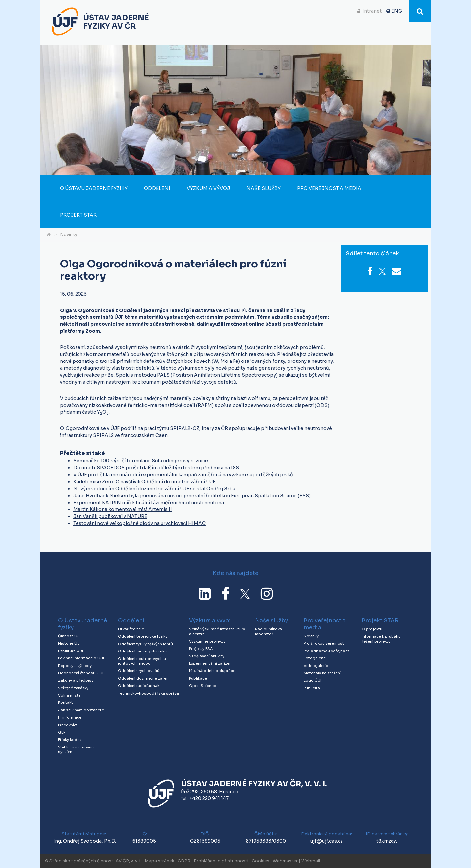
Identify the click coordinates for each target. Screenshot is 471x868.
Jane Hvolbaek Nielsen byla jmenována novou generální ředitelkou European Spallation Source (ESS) (192, 496)
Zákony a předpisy (76, 680)
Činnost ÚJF (70, 636)
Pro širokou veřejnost (324, 643)
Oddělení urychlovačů (139, 671)
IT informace (70, 717)
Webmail (311, 861)
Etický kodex (70, 740)
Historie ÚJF (70, 643)
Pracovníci (68, 725)
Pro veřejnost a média (329, 188)
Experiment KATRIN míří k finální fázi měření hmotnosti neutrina (149, 503)
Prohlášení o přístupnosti (221, 861)
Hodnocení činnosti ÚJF (81, 673)
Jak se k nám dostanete (81, 710)
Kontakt (65, 702)
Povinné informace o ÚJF (81, 658)
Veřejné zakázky (73, 688)
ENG (397, 11)
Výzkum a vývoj (208, 188)
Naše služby (263, 188)
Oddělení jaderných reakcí (143, 651)
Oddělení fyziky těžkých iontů (145, 644)
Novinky (69, 235)
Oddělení (157, 188)
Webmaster (285, 861)
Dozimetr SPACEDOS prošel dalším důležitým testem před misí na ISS (156, 468)
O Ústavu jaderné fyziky (94, 188)
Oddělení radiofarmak (139, 686)
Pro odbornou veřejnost (327, 651)
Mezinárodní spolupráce (212, 671)
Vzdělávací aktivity (207, 656)
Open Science (203, 686)
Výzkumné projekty (207, 641)
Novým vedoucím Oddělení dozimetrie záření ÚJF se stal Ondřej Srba (154, 489)
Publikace (198, 678)
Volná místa (69, 695)
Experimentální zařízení (211, 663)
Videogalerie (316, 666)
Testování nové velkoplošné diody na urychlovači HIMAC (139, 523)
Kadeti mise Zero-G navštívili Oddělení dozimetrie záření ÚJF (144, 482)
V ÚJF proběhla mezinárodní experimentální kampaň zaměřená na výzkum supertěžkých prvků (183, 475)
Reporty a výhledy (75, 666)
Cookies (261, 861)
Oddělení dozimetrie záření (144, 678)
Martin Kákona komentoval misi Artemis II (123, 509)
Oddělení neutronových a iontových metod (142, 661)
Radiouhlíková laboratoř (268, 631)
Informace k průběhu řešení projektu (381, 639)
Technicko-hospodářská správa (148, 693)
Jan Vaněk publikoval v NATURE (110, 516)
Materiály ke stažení (322, 673)
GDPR (184, 861)
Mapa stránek (159, 861)
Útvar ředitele (131, 629)
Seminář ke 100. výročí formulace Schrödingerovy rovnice (141, 461)
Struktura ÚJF (71, 651)
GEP (62, 732)
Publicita (312, 688)
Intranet (372, 11)
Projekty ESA (201, 649)
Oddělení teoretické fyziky (143, 636)
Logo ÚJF (313, 680)
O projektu (372, 629)
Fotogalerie (315, 658)
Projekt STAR (78, 215)
